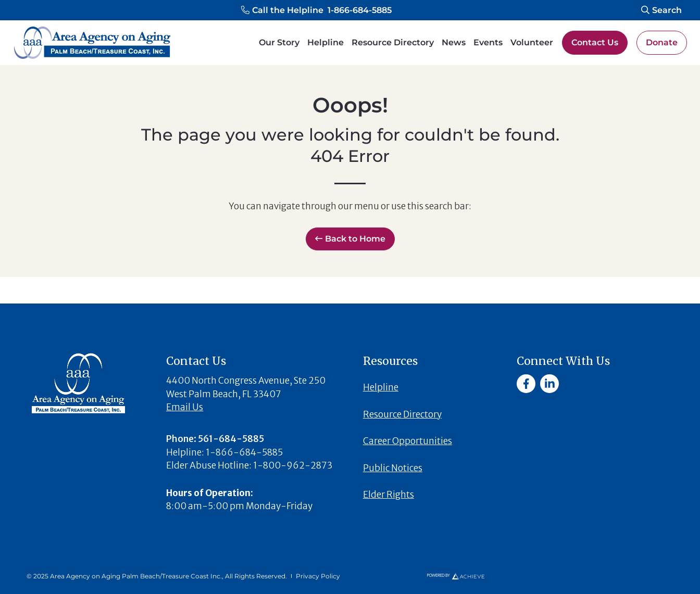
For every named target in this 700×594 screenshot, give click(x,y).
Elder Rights (389, 495)
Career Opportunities (408, 441)
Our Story (279, 42)
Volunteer (532, 42)
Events (488, 42)
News (454, 42)
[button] (316, 10)
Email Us (185, 407)
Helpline (326, 42)
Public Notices (393, 468)
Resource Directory (393, 42)
